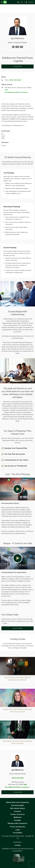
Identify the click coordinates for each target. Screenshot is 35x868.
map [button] (6, 90)
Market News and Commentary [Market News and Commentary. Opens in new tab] (18, 802)
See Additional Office (18, 92)
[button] (14, 448)
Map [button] (25, 784)
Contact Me (18, 66)
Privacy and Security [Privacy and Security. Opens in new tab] (18, 827)
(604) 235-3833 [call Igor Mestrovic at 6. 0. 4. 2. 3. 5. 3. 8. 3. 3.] (18, 778)
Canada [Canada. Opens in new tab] (18, 845)
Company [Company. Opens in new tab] (18, 811)
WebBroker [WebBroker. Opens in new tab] (18, 817)
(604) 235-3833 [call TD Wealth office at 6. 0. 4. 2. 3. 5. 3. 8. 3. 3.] (15, 80)
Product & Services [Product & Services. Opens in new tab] (18, 814)
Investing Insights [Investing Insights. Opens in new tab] (18, 805)
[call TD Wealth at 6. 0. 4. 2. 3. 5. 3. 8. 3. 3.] (21, 2)
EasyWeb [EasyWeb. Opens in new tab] (17, 820)
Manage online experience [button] (18, 823)
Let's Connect (18, 628)
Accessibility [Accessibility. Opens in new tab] (17, 833)
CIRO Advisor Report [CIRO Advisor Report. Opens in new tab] (17, 808)
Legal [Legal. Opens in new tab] (17, 830)
